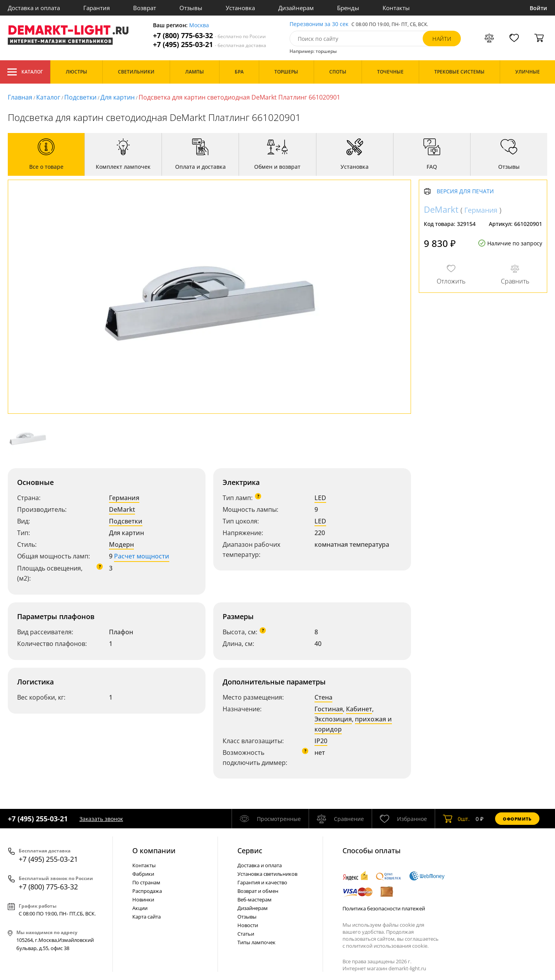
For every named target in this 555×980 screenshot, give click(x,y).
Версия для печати (465, 192)
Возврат (145, 8)
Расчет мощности (142, 556)
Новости (248, 925)
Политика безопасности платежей (384, 908)
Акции (140, 908)
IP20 (321, 741)
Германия (124, 498)
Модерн (121, 544)
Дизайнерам (296, 8)
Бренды (348, 8)
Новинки (143, 899)
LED (320, 498)
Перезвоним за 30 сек (319, 24)
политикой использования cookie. (387, 946)
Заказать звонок (101, 819)
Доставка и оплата (34, 8)
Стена (323, 697)
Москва (199, 25)
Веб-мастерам (255, 899)
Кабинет (359, 709)
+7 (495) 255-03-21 (210, 45)
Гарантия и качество (262, 882)
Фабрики (143, 874)
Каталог (25, 72)
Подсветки (126, 521)
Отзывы (191, 8)
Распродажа (147, 891)
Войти (538, 8)
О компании (154, 850)
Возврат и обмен (258, 891)
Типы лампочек (256, 942)
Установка (240, 8)
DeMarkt (122, 509)
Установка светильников (267, 874)
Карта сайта (147, 917)
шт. (456, 819)
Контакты (396, 8)
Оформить (517, 819)
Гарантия (97, 8)
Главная (20, 97)
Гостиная (329, 709)
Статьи (246, 934)
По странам (146, 882)
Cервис (250, 850)
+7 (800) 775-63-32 (209, 36)
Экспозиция (333, 719)
